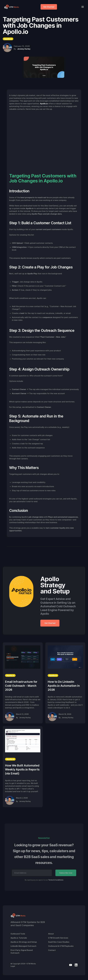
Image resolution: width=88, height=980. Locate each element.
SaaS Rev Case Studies (59, 942)
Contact (52, 950)
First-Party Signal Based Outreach (22, 952)
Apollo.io (44, 104)
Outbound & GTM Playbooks (61, 946)
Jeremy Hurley (24, 49)
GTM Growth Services (58, 938)
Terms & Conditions (56, 880)
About (51, 934)
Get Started (49, 7)
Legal (13, 966)
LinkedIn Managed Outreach (23, 946)
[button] (82, 7)
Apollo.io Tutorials (19, 938)
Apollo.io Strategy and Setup (24, 942)
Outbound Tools (18, 934)
